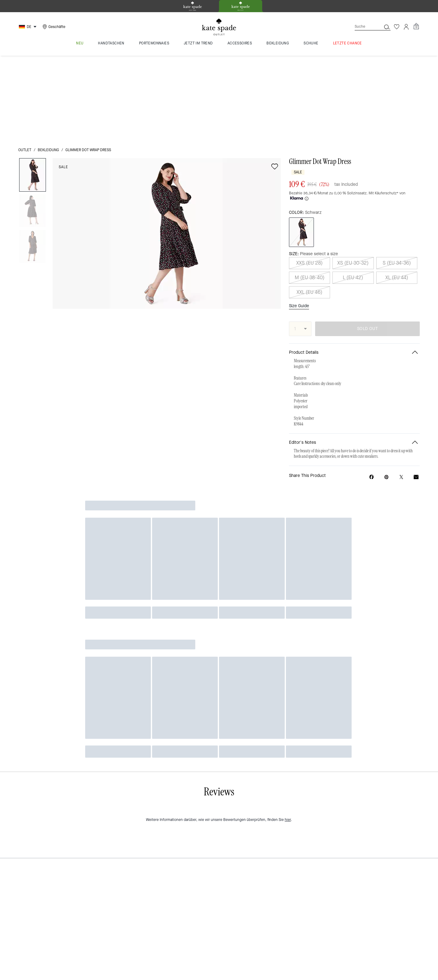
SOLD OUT (367, 232)
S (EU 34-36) (397, 166)
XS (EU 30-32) (353, 166)
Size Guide (299, 209)
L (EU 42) (353, 181)
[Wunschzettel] (397, 27)
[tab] (193, 6)
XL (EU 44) (397, 181)
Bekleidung (48, 65)
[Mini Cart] (416, 26)
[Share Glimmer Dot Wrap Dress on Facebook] (372, 380)
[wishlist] (275, 82)
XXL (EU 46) (309, 195)
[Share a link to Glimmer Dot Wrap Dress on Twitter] (401, 380)
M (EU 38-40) (310, 181)
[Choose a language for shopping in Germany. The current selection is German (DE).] (28, 27)
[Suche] (363, 27)
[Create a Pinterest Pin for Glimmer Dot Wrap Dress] (386, 380)
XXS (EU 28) (309, 166)
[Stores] (53, 27)
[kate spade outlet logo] (219, 27)
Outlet (25, 65)
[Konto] (406, 27)
